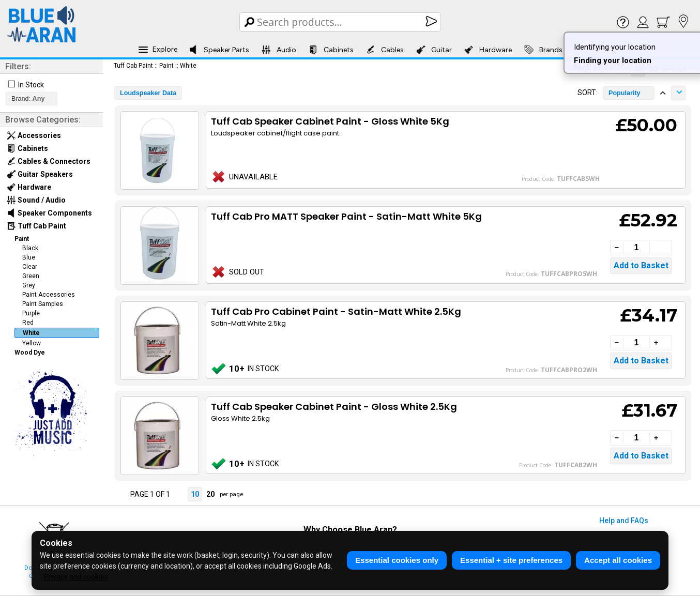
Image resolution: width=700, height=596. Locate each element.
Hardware (488, 50)
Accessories (34, 135)
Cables (385, 50)
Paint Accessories (49, 295)
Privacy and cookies (76, 577)
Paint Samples (43, 304)
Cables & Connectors (49, 161)
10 (195, 494)
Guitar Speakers (40, 174)
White (31, 333)
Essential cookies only (397, 560)
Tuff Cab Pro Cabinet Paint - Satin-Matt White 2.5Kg (336, 311)
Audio (279, 50)
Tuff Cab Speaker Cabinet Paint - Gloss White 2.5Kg (334, 407)
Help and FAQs (624, 521)
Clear (30, 267)
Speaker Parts (219, 50)
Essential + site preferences (511, 560)
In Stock (31, 85)
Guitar (434, 50)
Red (28, 323)
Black (30, 248)
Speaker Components (49, 213)
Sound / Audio (36, 200)
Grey (29, 285)
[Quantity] (636, 248)
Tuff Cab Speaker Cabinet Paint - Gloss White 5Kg (330, 121)
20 (210, 494)
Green (31, 276)
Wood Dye (30, 353)
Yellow (32, 343)
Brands (543, 50)
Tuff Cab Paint (36, 226)
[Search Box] (341, 22)
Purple (31, 313)
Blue (29, 257)
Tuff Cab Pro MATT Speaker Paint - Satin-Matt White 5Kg (346, 216)
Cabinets (331, 50)
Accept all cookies (618, 560)
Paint (22, 239)
